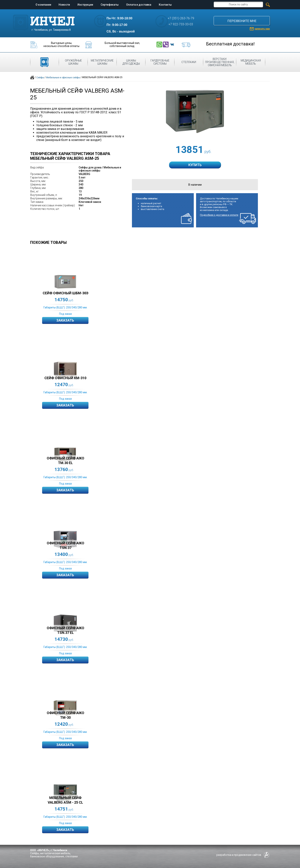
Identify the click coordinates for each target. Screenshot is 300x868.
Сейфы (40, 78)
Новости (64, 5)
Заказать (65, 320)
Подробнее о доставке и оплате (219, 215)
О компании (43, 5)
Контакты (165, 5)
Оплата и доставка (139, 5)
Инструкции (85, 5)
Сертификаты (110, 5)
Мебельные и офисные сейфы (63, 78)
